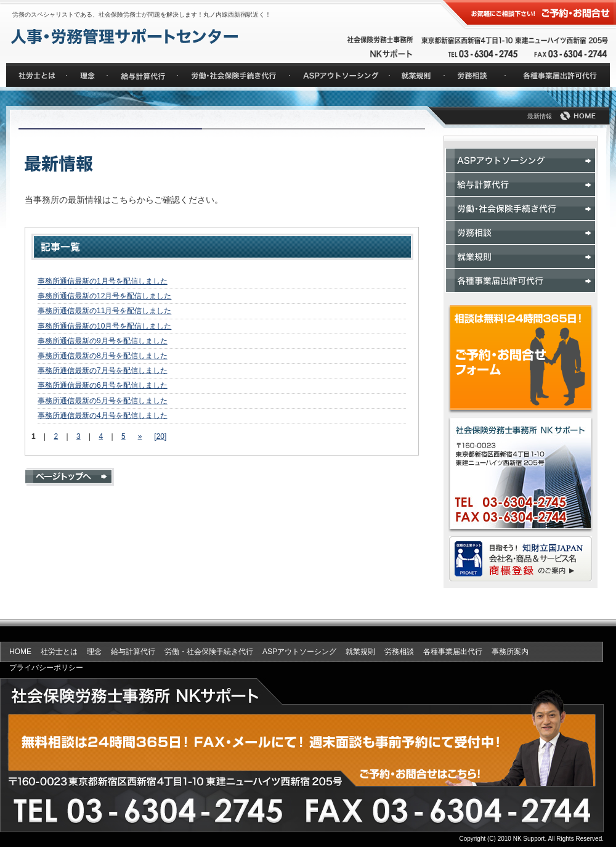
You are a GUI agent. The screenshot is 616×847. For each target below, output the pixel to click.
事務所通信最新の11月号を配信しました (104, 311)
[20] (160, 436)
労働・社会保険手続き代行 (209, 652)
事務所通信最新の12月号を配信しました (104, 296)
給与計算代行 (133, 652)
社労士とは (59, 652)
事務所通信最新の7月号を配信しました (103, 370)
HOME (20, 652)
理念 (94, 652)
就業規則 (360, 652)
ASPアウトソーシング (299, 652)
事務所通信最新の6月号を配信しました (103, 385)
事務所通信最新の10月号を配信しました (104, 326)
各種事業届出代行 (453, 652)
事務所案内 (510, 652)
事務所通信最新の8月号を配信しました (103, 356)
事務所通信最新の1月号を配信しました (103, 281)
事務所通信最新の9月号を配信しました (103, 341)
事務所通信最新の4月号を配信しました (103, 415)
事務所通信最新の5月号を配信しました (103, 401)
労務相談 (399, 652)
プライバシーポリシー (46, 668)
